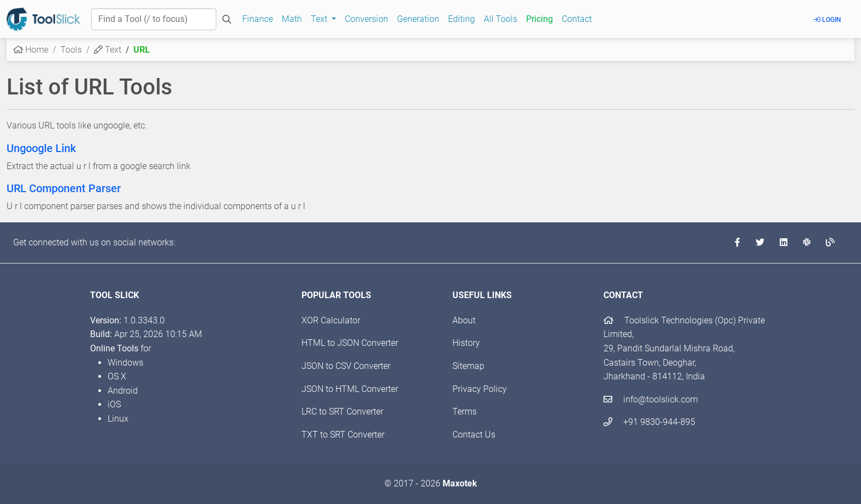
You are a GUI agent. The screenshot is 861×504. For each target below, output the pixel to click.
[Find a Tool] (154, 19)
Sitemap (468, 366)
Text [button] (320, 19)
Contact (577, 19)
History (466, 343)
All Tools (501, 19)
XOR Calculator (331, 320)
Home (31, 50)
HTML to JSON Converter (350, 343)
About (464, 320)
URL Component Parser (64, 188)
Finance (258, 19)
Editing (462, 19)
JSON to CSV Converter (346, 366)
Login (828, 20)
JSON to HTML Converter (350, 389)
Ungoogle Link (41, 148)
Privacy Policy (480, 389)
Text (108, 50)
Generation (418, 19)
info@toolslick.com (651, 399)
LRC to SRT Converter (342, 411)
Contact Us (474, 435)
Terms (465, 411)
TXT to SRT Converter (343, 435)
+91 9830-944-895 (649, 422)
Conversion (367, 19)
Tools (71, 50)
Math (292, 19)
